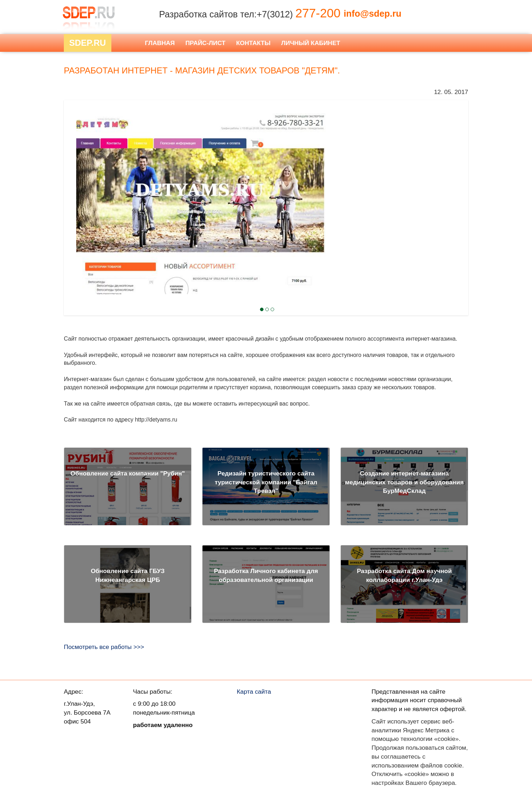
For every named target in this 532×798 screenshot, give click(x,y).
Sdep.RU (88, 43)
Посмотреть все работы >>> (104, 647)
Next (77, 182)
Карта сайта (254, 692)
